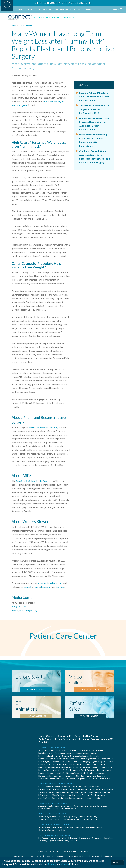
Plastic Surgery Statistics (50, 819)
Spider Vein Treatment (49, 779)
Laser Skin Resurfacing (102, 767)
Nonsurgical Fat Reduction (50, 776)
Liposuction (44, 770)
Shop (64, 838)
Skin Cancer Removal (74, 798)
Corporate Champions (74, 827)
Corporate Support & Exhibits (52, 830)
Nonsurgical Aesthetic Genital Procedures (85, 773)
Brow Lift (94, 756)
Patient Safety (62, 739)
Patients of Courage (89, 739)
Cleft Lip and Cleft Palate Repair (53, 789)
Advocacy (43, 841)
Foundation (44, 742)
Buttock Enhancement (67, 759)
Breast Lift (66, 756)
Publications (85, 838)
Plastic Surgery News (48, 816)
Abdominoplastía (46, 806)
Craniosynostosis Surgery (102, 789)
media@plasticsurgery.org (24, 610)
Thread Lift (92, 779)
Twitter (37, 587)
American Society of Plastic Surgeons (63, 3)
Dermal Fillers (72, 762)
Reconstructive (44, 9)
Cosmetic (30, 9)
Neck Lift (61, 773)
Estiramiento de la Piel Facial (51, 809)
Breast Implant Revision (49, 756)
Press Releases (26, 25)
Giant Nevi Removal (65, 792)
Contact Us (108, 857)
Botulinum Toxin (46, 753)
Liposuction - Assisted (61, 770)
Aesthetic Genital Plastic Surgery (53, 750)
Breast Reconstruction (72, 787)
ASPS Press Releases (72, 819)
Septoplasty (58, 798)
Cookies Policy (35, 857)
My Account (44, 838)
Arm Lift (74, 750)
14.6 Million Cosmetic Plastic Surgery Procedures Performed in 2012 (94, 109)
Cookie (65, 864)
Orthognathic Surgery (79, 795)
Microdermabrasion (105, 770)
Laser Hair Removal (82, 767)
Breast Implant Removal (87, 753)
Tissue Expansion (93, 798)
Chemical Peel (107, 759)
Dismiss (117, 863)
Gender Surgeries (46, 792)
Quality (52, 841)
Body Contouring (87, 750)
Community (97, 838)
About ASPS (107, 739)
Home (19, 9)
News (14, 25)
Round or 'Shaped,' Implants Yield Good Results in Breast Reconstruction (94, 97)
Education (73, 838)
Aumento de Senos (64, 806)
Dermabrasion (58, 762)
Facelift (110, 762)
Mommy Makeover (47, 773)
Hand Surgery (81, 792)
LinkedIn (28, 587)
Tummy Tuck (105, 779)
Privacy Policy (19, 857)
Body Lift (100, 750)
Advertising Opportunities (50, 827)
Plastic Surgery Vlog (88, 816)
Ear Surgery (85, 762)
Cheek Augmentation (89, 759)
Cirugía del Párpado (99, 806)
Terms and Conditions (55, 857)
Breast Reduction (81, 756)
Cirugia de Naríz (81, 806)
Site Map (95, 857)
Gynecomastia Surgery (96, 764)
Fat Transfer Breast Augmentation (69, 764)
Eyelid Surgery (98, 762)
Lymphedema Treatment (100, 792)
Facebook (46, 587)
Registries (109, 838)
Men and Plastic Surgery (83, 770)
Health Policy (63, 841)
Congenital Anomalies (79, 789)
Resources (76, 841)
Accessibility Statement (78, 857)
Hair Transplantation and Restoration (55, 767)
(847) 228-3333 (19, 607)
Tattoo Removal (68, 779)
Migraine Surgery (60, 795)
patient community (63, 17)
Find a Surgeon (85, 9)
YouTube (60, 587)
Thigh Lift (81, 779)
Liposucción (71, 809)
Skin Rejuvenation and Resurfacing (92, 776)
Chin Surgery (44, 762)
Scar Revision (44, 798)
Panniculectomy (98, 795)
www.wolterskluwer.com (50, 583)
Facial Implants (45, 764)
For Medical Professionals (55, 835)
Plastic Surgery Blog (68, 816)
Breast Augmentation (65, 753)
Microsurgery (44, 795)
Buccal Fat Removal (47, 759)
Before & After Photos (65, 9)
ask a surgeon (42, 17)
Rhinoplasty (69, 776)
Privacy (52, 864)
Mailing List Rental (94, 827)
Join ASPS (56, 838)
